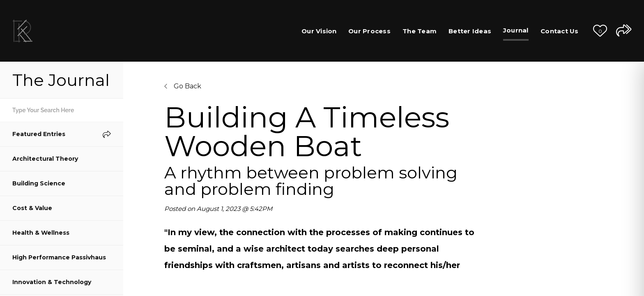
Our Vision (319, 31)
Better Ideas (470, 31)
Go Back (183, 86)
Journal (516, 30)
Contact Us (560, 31)
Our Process (369, 31)
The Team (420, 31)
